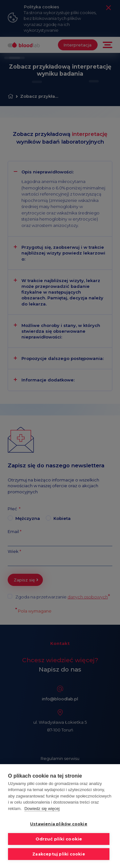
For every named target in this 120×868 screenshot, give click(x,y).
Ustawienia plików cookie (59, 824)
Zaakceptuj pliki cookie (59, 854)
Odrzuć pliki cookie (59, 839)
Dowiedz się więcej (42, 809)
